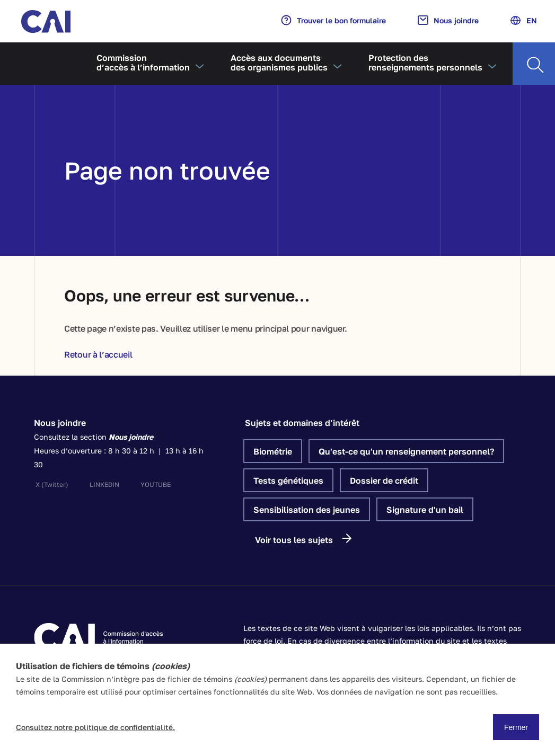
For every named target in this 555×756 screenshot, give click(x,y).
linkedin (104, 484)
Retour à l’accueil (98, 354)
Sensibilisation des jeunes (307, 510)
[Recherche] (534, 64)
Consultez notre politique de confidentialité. (95, 727)
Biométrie (273, 451)
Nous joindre (448, 20)
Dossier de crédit (384, 481)
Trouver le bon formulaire (333, 20)
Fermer (516, 727)
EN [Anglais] (524, 20)
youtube (156, 484)
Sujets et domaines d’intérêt (302, 423)
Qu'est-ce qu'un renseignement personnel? (406, 451)
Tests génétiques (288, 481)
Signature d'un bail (425, 510)
